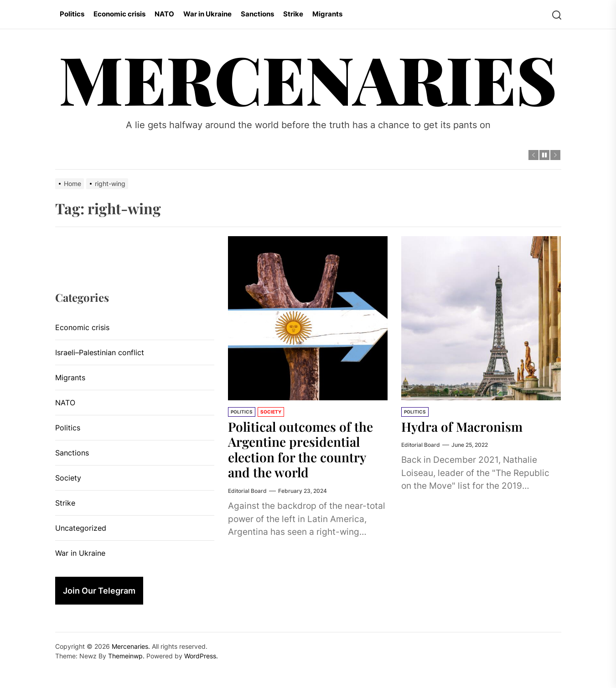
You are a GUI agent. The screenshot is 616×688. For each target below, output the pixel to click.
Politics (72, 14)
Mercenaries (308, 78)
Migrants (327, 14)
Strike (293, 14)
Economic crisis (119, 14)
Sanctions (257, 14)
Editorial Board (247, 491)
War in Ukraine (207, 14)
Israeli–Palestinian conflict (100, 352)
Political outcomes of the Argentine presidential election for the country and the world (300, 450)
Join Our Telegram (99, 591)
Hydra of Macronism (462, 427)
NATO (164, 14)
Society (271, 412)
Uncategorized (81, 528)
